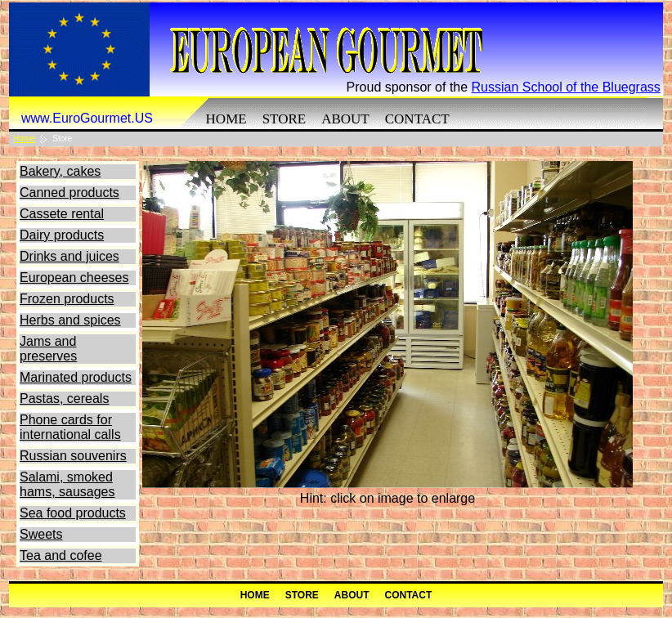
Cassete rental (62, 214)
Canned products (69, 193)
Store (284, 119)
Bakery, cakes (60, 171)
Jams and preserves (48, 349)
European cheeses (74, 278)
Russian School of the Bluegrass (566, 87)
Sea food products (73, 513)
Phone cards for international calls (70, 427)
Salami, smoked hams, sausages (67, 484)
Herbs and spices (70, 320)
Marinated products (76, 377)
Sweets (41, 534)
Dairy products (62, 235)
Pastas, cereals (64, 399)
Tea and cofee (61, 555)
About (345, 119)
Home (226, 119)
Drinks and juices (69, 256)
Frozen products (67, 299)
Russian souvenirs (73, 456)
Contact (417, 119)
